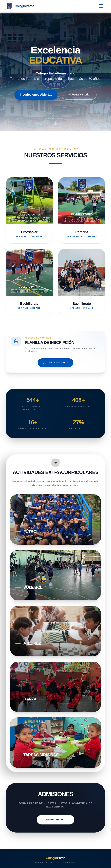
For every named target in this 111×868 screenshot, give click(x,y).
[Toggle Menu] (101, 6)
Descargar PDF (55, 363)
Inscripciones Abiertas (36, 95)
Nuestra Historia (79, 95)
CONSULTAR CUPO (55, 820)
